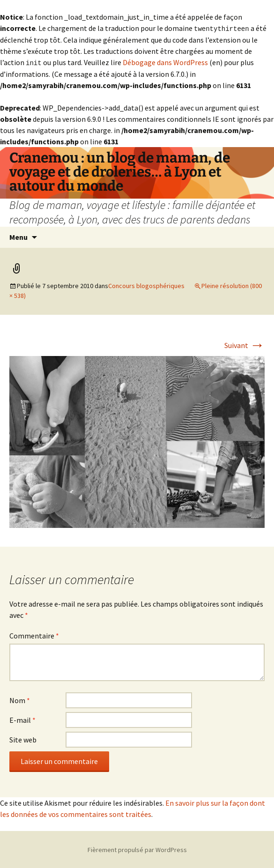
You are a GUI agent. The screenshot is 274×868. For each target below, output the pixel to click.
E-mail (22, 719)
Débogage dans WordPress (165, 62)
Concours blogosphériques (146, 285)
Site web (23, 739)
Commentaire (34, 635)
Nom (20, 699)
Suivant (244, 344)
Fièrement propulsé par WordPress (137, 849)
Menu (19, 236)
